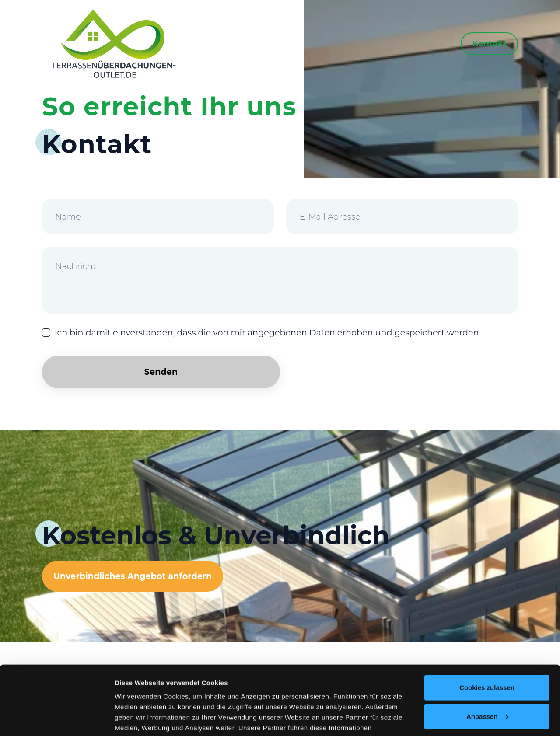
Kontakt (489, 43)
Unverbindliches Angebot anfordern (133, 576)
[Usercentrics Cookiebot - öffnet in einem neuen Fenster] (57, 719)
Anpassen (487, 651)
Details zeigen (137, 719)
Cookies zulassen (487, 623)
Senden (161, 372)
